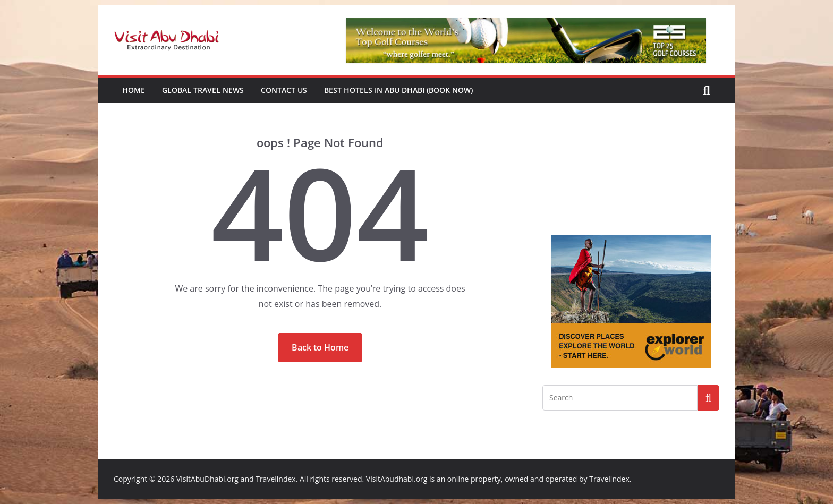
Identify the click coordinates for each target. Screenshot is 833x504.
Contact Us (284, 90)
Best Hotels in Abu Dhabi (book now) (398, 90)
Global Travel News (203, 90)
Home (134, 90)
